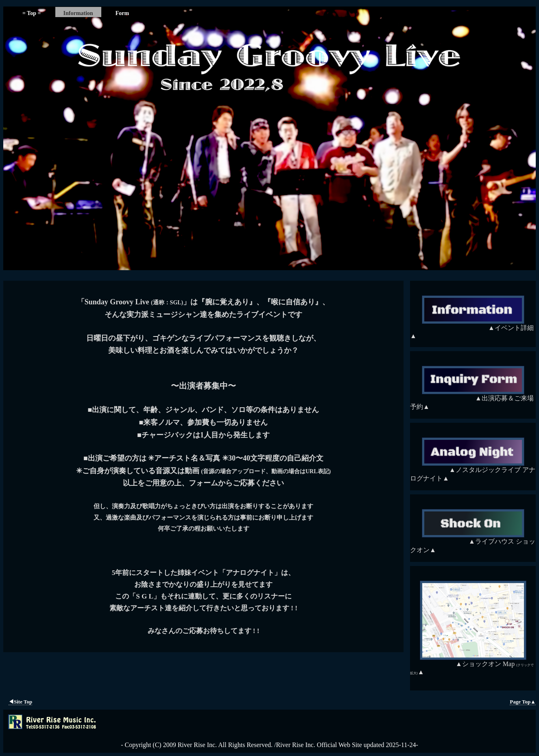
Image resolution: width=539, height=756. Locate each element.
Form (122, 13)
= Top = (32, 13)
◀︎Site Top (20, 702)
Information (78, 13)
